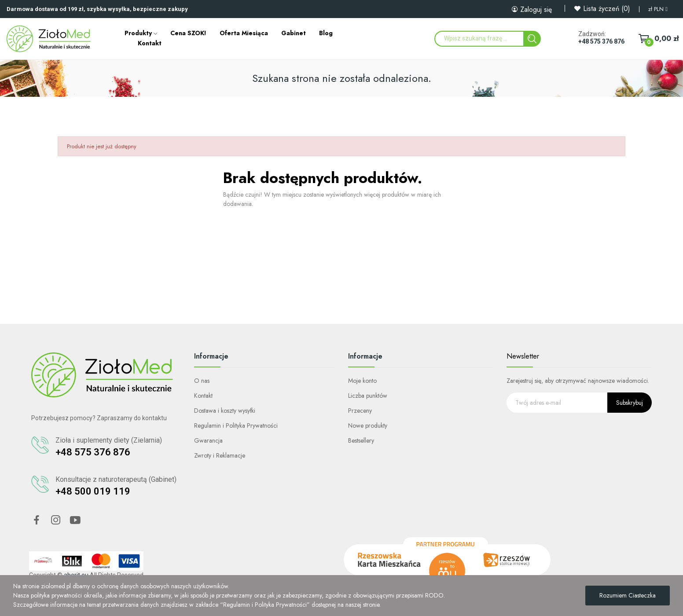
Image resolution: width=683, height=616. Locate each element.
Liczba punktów (368, 396)
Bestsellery (361, 440)
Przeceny (360, 411)
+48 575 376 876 (601, 41)
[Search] (532, 39)
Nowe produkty (368, 425)
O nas (202, 381)
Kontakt (203, 396)
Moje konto (362, 381)
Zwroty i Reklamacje (220, 455)
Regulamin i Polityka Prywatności (236, 425)
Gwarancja (208, 440)
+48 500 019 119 (93, 491)
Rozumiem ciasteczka (628, 595)
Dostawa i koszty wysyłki (225, 411)
